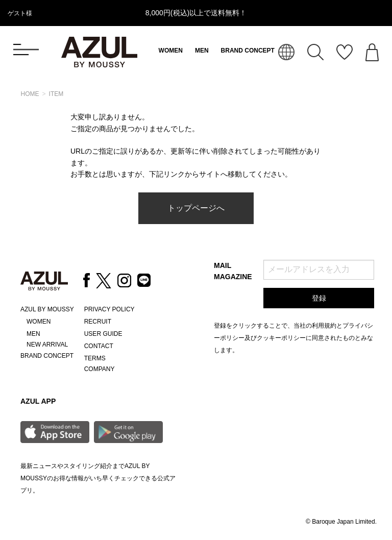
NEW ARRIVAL (47, 345)
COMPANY (100, 369)
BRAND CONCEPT (248, 51)
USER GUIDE (103, 334)
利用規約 (324, 326)
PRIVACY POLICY (109, 309)
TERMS (95, 358)
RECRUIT (98, 322)
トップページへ (196, 208)
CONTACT (99, 346)
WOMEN (171, 51)
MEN (202, 51)
